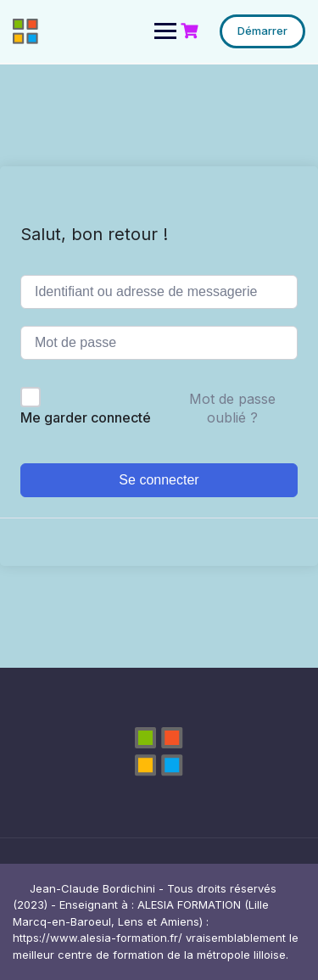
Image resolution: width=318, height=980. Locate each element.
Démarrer (262, 31)
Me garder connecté (86, 417)
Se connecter (159, 480)
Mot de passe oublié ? (232, 408)
